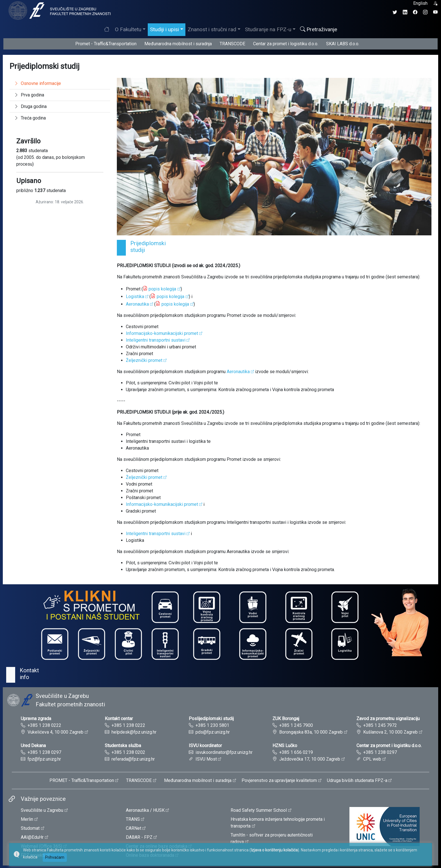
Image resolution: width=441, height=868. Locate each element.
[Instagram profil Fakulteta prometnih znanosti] (425, 12)
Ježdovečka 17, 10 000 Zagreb (310, 759)
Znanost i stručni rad (212, 29)
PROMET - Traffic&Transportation (82, 780)
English (420, 3)
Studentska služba (123, 746)
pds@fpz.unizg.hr (213, 732)
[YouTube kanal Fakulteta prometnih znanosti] (435, 12)
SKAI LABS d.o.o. (343, 44)
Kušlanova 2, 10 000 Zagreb (390, 732)
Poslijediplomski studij (211, 719)
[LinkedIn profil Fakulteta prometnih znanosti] (405, 12)
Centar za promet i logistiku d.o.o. (286, 44)
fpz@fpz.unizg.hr (44, 759)
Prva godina (29, 95)
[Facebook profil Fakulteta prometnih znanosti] (415, 12)
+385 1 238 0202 (128, 752)
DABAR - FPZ (139, 837)
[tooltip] (59, 10)
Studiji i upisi (164, 29)
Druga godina (30, 106)
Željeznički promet (144, 360)
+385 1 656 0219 (296, 752)
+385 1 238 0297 (44, 752)
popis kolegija (162, 289)
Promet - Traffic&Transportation (106, 44)
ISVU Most (206, 759)
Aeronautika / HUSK (145, 810)
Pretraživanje (319, 29)
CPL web (372, 759)
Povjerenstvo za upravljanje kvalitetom (279, 780)
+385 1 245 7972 (380, 725)
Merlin (27, 819)
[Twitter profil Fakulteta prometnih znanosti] (395, 12)
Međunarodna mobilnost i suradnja (178, 44)
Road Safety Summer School (259, 810)
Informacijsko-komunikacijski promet (162, 333)
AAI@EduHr (32, 837)
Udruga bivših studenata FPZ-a (357, 780)
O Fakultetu (128, 29)
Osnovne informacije (37, 83)
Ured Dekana (33, 746)
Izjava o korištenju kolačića (274, 850)
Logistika (135, 297)
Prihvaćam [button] (55, 857)
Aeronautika (137, 304)
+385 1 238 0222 (44, 725)
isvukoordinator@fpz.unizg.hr (224, 752)
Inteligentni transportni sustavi (156, 534)
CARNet (134, 828)
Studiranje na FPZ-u (268, 29)
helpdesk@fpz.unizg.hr (134, 732)
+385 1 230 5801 (212, 725)
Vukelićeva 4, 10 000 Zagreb (55, 732)
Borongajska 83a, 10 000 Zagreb (311, 732)
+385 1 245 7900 (296, 725)
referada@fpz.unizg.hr (133, 759)
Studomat (30, 828)
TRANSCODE (232, 44)
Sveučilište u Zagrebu (42, 810)
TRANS (133, 819)
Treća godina (30, 118)
